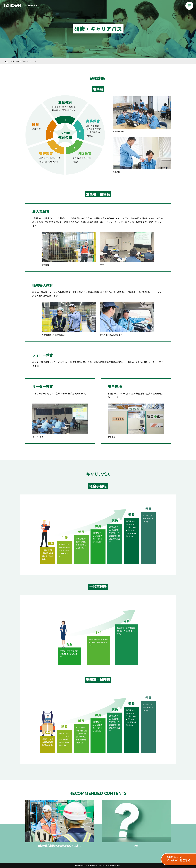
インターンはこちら (180, 859)
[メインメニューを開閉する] (189, 6)
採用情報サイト (20, 6)
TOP (7, 61)
